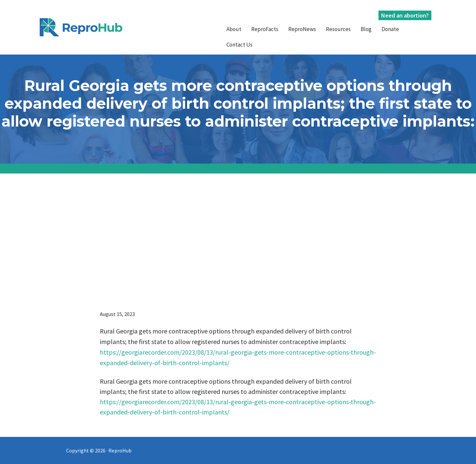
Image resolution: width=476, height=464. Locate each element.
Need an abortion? (405, 15)
